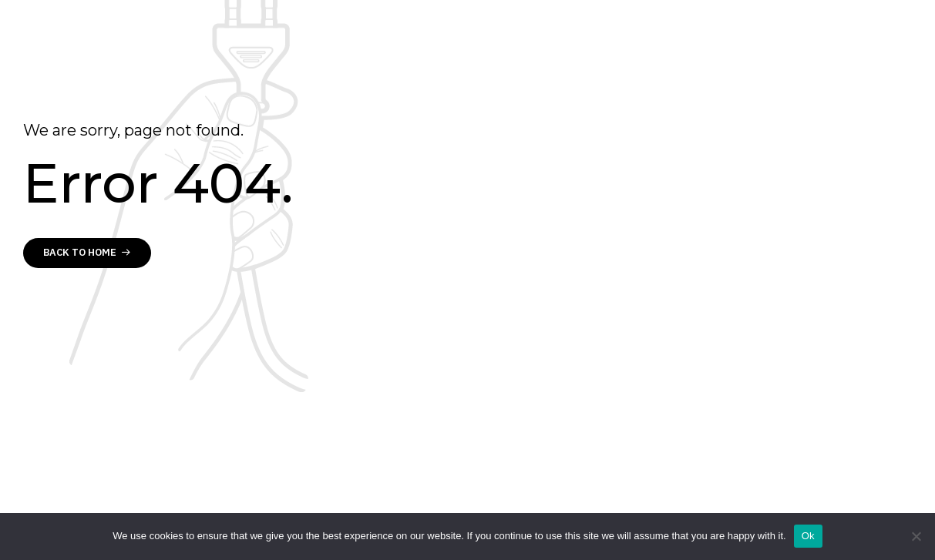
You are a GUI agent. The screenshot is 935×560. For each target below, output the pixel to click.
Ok (808, 536)
